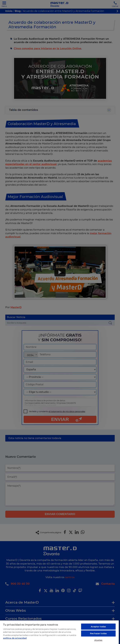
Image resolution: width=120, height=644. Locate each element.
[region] (59, 632)
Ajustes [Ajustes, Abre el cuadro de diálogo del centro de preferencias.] (98, 639)
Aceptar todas (98, 626)
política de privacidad (15, 638)
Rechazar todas (98, 633)
